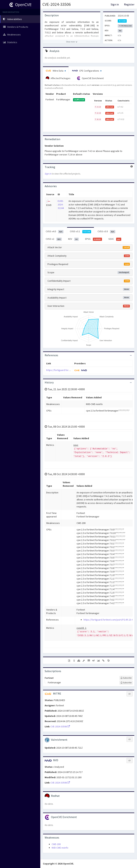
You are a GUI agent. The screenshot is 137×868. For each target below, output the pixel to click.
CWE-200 (56, 844)
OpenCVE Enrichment (90, 78)
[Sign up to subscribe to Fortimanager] (126, 683)
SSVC (115, 239)
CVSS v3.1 (81, 232)
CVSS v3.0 (106, 232)
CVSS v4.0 (55, 232)
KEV (73, 239)
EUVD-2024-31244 (61, 205)
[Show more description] (72, 42)
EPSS (94, 239)
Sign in (115, 4)
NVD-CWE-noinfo (60, 848)
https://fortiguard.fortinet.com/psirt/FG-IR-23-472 (72, 370)
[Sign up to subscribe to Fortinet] (126, 678)
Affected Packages (58, 78)
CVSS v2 (54, 239)
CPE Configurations (87, 71)
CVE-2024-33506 (57, 4)
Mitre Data (56, 71)
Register (129, 4)
